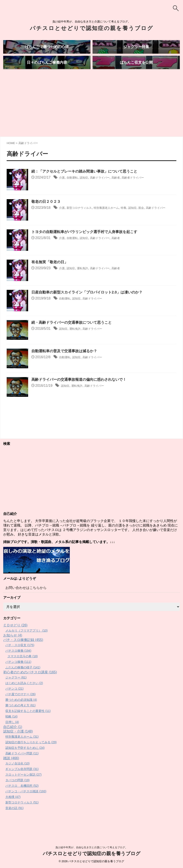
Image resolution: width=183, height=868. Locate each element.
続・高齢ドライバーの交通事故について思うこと (74, 339)
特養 (137, 224)
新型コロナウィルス (83, 224)
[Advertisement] (91, 120)
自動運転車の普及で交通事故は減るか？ (66, 367)
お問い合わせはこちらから (26, 604)
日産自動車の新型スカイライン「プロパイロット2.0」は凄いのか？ (90, 309)
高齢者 (127, 194)
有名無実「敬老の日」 (51, 278)
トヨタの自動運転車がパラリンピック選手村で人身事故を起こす (87, 248)
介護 (63, 194)
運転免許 (87, 285)
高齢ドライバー (108, 194)
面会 (158, 224)
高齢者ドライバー (148, 194)
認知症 (89, 194)
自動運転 (75, 194)
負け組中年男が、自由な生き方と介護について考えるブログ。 (91, 848)
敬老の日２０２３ (47, 218)
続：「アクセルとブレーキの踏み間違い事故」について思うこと (87, 188)
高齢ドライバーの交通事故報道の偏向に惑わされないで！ (82, 396)
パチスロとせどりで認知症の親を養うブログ (92, 28)
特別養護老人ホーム (116, 224)
